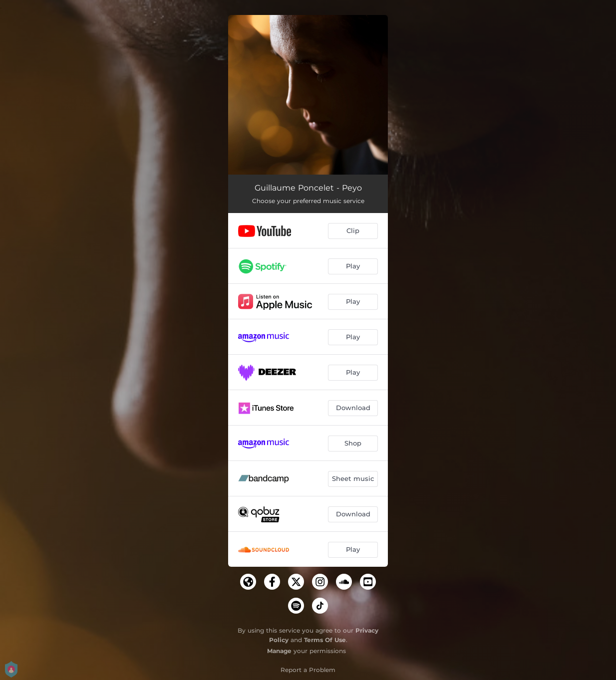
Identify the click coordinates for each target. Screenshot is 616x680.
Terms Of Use (325, 640)
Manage (279, 651)
